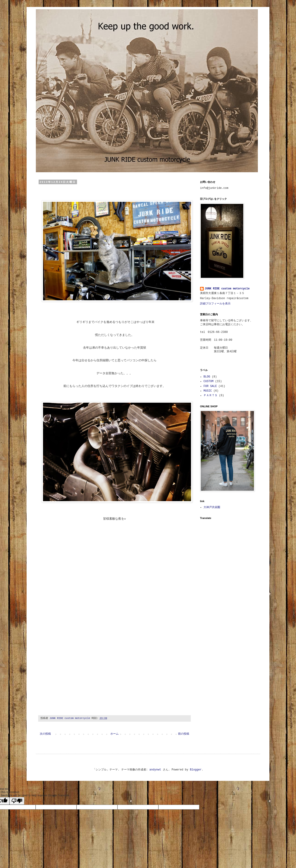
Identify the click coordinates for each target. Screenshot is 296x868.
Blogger (196, 770)
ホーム (114, 734)
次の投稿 (45, 734)
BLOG (207, 377)
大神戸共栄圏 (212, 507)
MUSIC (208, 391)
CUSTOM (208, 381)
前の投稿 (184, 734)
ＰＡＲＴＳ (210, 396)
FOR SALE (210, 386)
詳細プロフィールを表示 (215, 304)
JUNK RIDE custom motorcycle (227, 289)
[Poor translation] (17, 801)
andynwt (155, 770)
